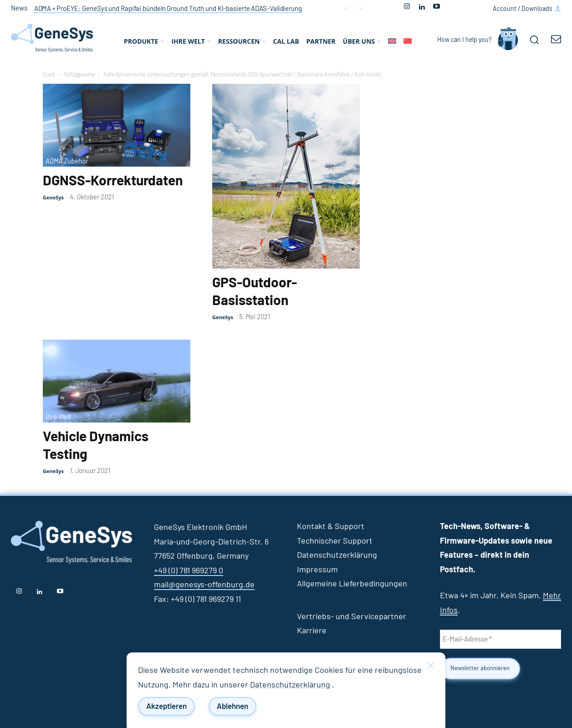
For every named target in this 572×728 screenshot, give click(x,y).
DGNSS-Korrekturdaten (113, 181)
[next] (360, 8)
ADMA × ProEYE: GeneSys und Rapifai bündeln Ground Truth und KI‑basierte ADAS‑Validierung (168, 9)
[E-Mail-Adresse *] (500, 639)
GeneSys (53, 197)
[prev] (345, 8)
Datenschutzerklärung (291, 685)
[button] (534, 40)
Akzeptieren (166, 706)
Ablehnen (232, 706)
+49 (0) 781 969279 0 (189, 571)
